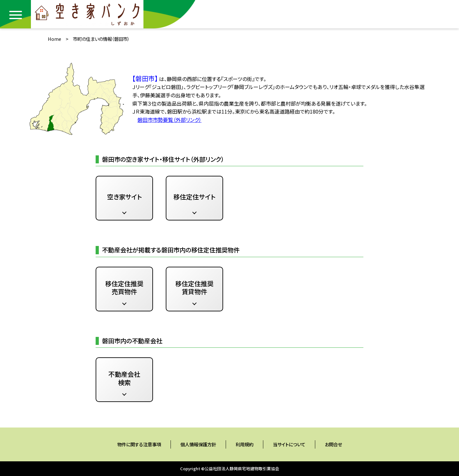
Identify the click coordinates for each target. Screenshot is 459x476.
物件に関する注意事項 (139, 444)
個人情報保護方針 (198, 444)
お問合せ (333, 444)
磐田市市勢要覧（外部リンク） (169, 120)
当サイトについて (289, 444)
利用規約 (244, 444)
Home (55, 39)
